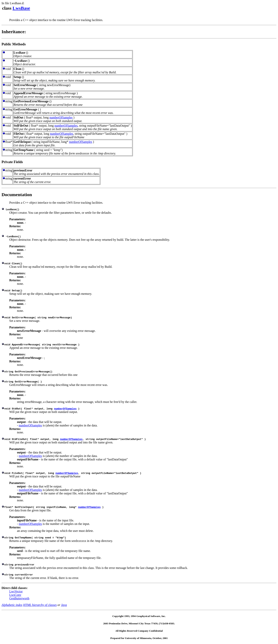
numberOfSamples (61, 117)
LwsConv (15, 595)
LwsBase (21, 8)
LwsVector (16, 591)
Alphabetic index (12, 605)
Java (64, 605)
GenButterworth (19, 598)
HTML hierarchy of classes (40, 605)
